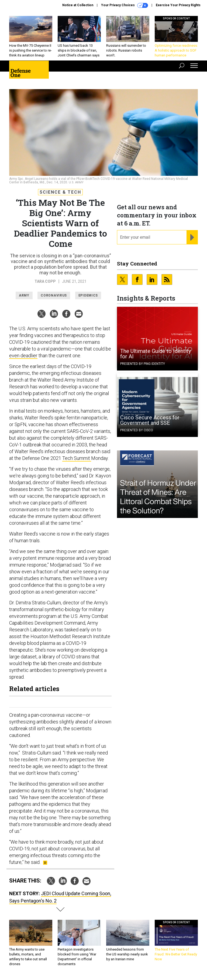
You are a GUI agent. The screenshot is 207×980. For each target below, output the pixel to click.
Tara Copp (45, 281)
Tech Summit (77, 458)
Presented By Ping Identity (143, 364)
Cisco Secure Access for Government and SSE (150, 420)
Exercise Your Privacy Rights (178, 5)
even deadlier (23, 356)
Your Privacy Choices (125, 5)
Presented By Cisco (137, 430)
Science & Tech (60, 192)
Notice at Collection (78, 5)
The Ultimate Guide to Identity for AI (156, 354)
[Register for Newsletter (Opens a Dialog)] (192, 237)
